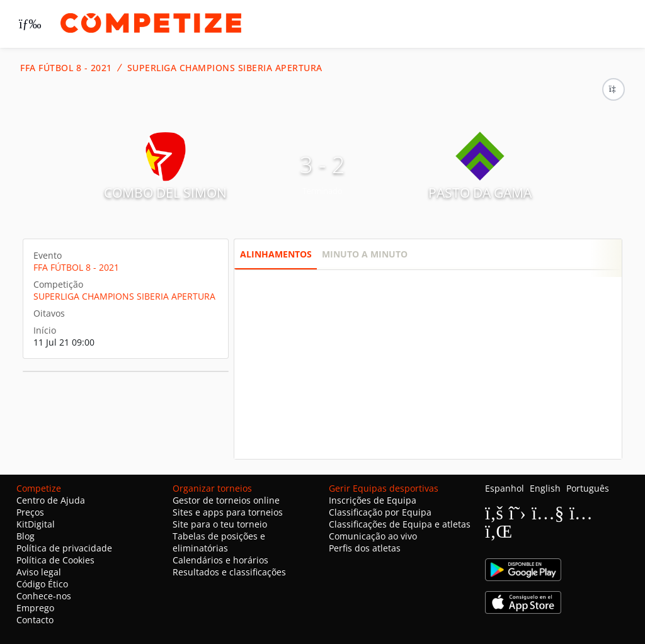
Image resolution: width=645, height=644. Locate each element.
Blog (26, 536)
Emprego (35, 608)
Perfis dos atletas (365, 548)
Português (588, 488)
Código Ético (42, 584)
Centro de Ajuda (51, 500)
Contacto (35, 620)
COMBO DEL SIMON (165, 193)
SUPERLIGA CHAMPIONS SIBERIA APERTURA (225, 68)
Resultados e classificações (229, 572)
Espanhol (505, 488)
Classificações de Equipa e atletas (400, 524)
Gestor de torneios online (226, 500)
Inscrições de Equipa (373, 500)
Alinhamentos (276, 254)
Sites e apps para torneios (228, 512)
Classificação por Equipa (380, 512)
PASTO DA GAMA (480, 193)
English (545, 488)
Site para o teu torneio (220, 524)
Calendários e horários (220, 560)
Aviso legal (39, 572)
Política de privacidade (64, 548)
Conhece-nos (44, 596)
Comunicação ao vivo (373, 536)
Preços (30, 512)
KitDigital (36, 524)
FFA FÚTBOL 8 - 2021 (66, 68)
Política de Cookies (55, 560)
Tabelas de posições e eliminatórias (219, 542)
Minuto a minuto (365, 254)
